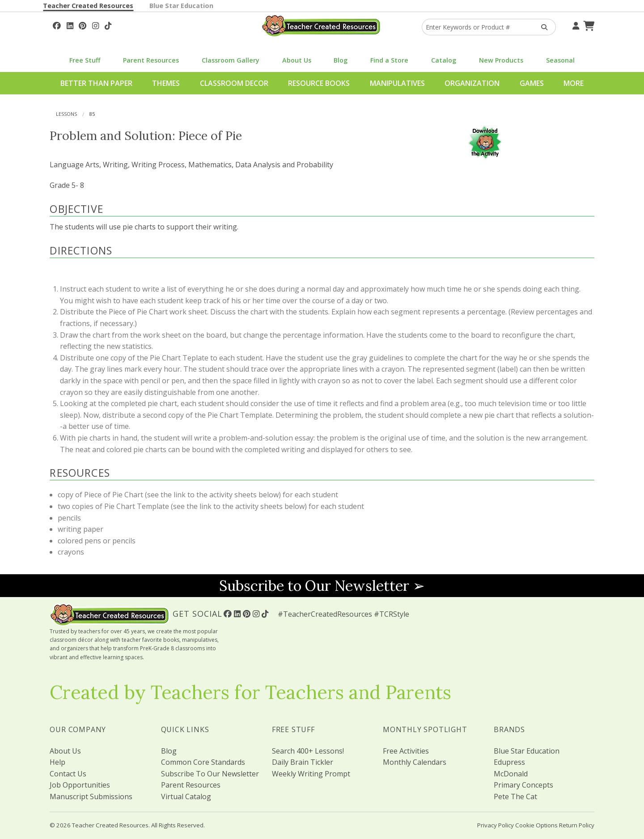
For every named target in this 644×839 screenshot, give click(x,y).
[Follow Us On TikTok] (108, 25)
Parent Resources (151, 60)
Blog (341, 60)
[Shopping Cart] (588, 25)
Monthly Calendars (415, 762)
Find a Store (389, 60)
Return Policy (577, 825)
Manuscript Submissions (91, 797)
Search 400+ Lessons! (308, 751)
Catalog (444, 60)
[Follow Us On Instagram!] (95, 25)
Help (57, 762)
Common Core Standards (203, 762)
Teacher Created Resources (88, 6)
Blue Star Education (181, 6)
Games (532, 83)
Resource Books (319, 83)
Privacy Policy (496, 825)
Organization (472, 83)
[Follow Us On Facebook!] (57, 25)
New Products (501, 60)
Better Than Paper (96, 83)
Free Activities (406, 751)
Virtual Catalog (186, 797)
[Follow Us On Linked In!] (70, 25)
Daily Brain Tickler (303, 762)
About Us (297, 60)
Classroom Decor (234, 83)
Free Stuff (85, 60)
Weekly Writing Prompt (311, 774)
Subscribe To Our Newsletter (210, 774)
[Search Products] (541, 27)
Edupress (509, 762)
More (574, 83)
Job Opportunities (80, 785)
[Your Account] (575, 25)
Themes (166, 83)
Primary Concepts (523, 785)
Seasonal (560, 60)
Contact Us (68, 774)
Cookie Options (536, 825)
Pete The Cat (515, 797)
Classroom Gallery (231, 60)
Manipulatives (397, 83)
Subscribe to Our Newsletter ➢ (322, 586)
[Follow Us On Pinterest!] (83, 25)
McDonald (511, 774)
